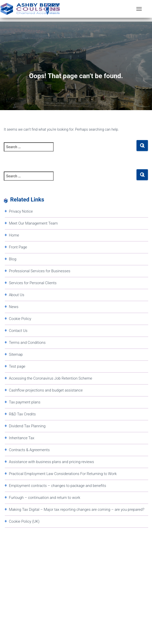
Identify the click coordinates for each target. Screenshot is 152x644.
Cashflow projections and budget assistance (46, 390)
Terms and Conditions (27, 343)
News (14, 307)
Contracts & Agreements (29, 450)
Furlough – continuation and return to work (45, 498)
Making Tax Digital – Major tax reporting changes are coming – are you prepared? (77, 510)
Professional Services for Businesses (40, 271)
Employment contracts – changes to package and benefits (57, 486)
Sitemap (16, 354)
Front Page (18, 247)
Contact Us (18, 331)
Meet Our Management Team (33, 223)
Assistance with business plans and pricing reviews (51, 462)
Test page (17, 366)
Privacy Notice (21, 211)
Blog (13, 259)
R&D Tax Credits (22, 414)
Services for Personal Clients (33, 283)
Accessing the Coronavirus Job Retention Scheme (50, 378)
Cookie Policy (20, 319)
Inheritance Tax (22, 438)
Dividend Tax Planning (27, 426)
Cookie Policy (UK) (24, 521)
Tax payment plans (25, 402)
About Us (17, 295)
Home (14, 235)
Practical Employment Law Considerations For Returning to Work (63, 474)
